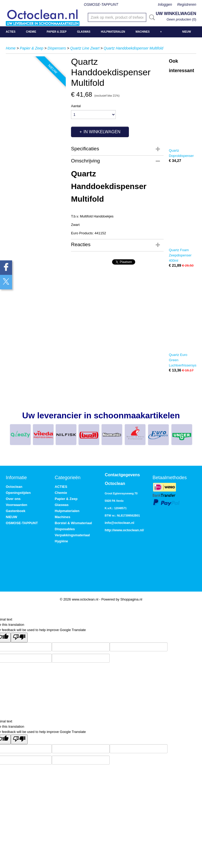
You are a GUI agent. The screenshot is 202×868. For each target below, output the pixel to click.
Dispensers (57, 48)
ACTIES (11, 32)
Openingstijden (18, 493)
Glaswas (84, 32)
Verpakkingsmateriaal (72, 535)
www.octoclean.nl (128, 530)
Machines (143, 32)
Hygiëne (61, 541)
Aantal (76, 106)
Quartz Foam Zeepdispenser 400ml (180, 255)
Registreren (187, 4)
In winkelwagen (102, 132)
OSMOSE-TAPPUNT (101, 4)
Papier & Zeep (57, 32)
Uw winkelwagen (176, 14)
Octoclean (14, 487)
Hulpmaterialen (113, 32)
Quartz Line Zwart (85, 48)
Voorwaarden (16, 505)
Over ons (13, 499)
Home (11, 48)
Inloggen (165, 4)
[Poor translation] (19, 638)
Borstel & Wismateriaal (73, 523)
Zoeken (151, 17)
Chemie (31, 32)
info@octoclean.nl (119, 523)
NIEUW (187, 32)
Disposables (65, 529)
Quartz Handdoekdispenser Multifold (133, 48)
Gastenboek (16, 511)
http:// (109, 530)
